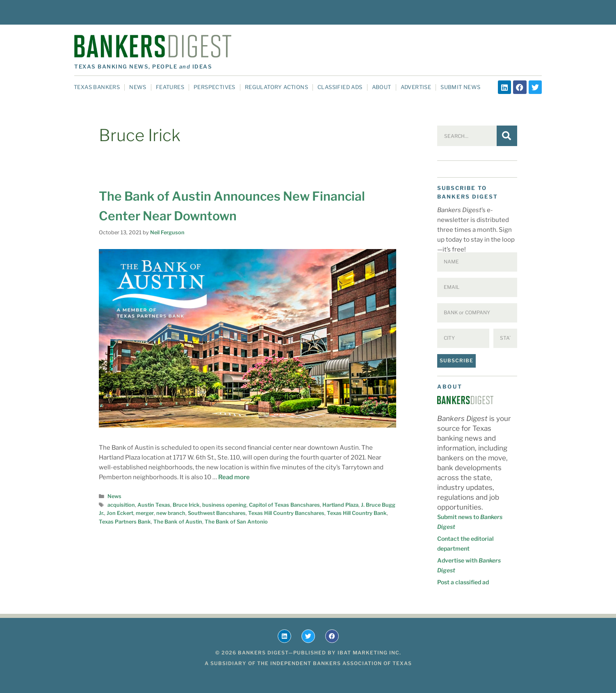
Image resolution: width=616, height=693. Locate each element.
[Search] (507, 136)
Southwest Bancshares (217, 513)
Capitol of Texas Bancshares (284, 505)
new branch (171, 513)
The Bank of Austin (178, 522)
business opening (224, 505)
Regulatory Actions (276, 87)
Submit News (460, 87)
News (138, 87)
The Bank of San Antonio (236, 522)
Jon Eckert (120, 513)
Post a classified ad (463, 582)
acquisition (121, 505)
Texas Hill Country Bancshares (286, 513)
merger (145, 513)
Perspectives (214, 87)
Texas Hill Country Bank (357, 513)
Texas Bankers (97, 87)
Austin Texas (154, 505)
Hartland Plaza (340, 505)
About (382, 87)
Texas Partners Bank (125, 522)
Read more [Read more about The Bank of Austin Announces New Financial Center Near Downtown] (234, 477)
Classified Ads (340, 87)
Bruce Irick (186, 505)
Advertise (416, 87)
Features (170, 87)
